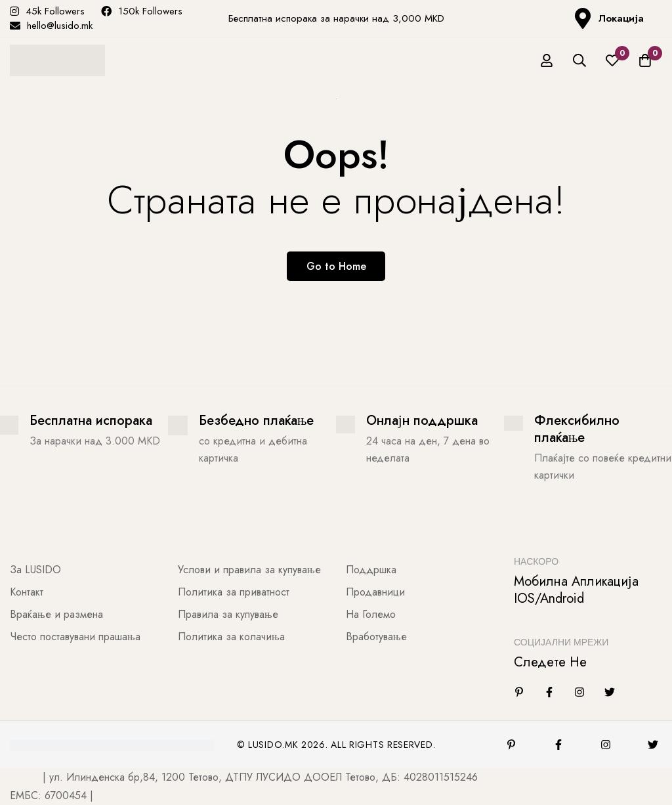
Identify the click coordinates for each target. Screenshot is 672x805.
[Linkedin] (519, 692)
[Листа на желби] (612, 60)
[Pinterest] (511, 745)
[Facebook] (549, 692)
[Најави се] (547, 60)
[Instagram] (579, 692)
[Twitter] (610, 692)
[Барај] (579, 60)
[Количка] (645, 60)
